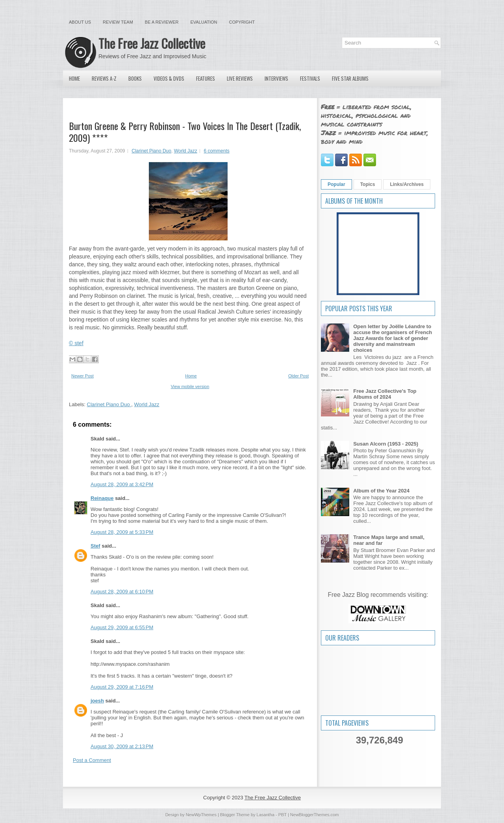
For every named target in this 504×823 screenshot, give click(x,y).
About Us (80, 22)
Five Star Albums (350, 78)
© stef (76, 343)
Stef (95, 546)
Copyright (242, 22)
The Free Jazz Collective (152, 43)
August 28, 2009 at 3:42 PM (122, 484)
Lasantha (266, 815)
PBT (283, 815)
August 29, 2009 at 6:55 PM (122, 627)
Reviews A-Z (104, 78)
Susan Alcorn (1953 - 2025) (386, 444)
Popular (336, 184)
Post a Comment (92, 760)
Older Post (298, 376)
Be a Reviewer (162, 22)
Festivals (310, 78)
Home (74, 78)
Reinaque (102, 498)
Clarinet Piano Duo (151, 151)
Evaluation (204, 22)
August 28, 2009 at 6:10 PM (122, 592)
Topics (368, 184)
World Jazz (186, 151)
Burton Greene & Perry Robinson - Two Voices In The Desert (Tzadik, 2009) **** (185, 132)
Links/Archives (407, 184)
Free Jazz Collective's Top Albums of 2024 (385, 394)
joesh (97, 701)
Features (206, 78)
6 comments (216, 151)
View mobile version (190, 386)
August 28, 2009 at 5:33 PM (122, 532)
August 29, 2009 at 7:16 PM (122, 687)
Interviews (276, 78)
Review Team (118, 22)
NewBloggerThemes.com (315, 815)
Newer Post (82, 376)
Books (135, 78)
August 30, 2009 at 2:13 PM (122, 746)
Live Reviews (240, 78)
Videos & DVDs (169, 78)
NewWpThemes (201, 815)
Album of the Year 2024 (381, 491)
